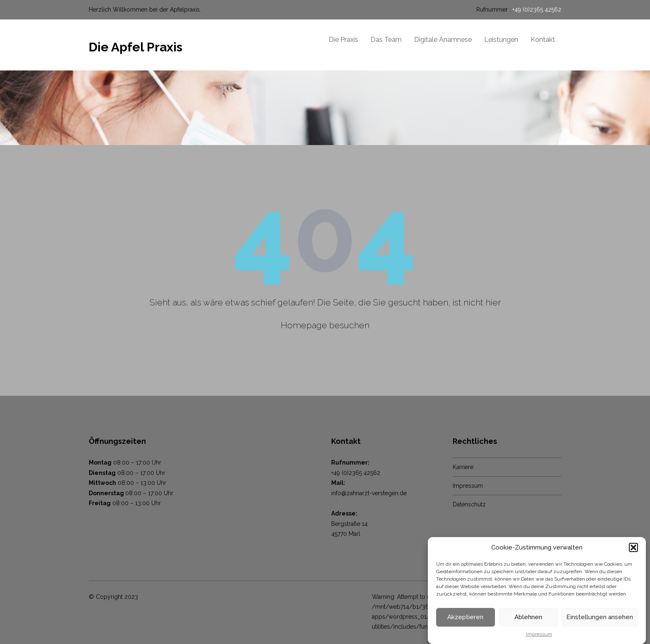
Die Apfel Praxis (136, 47)
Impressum (539, 638)
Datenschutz (469, 504)
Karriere (463, 467)
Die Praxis (343, 40)
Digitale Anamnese (443, 40)
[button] (633, 552)
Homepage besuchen (325, 325)
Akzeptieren (465, 622)
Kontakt (543, 40)
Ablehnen (528, 622)
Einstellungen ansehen (600, 622)
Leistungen (501, 40)
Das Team (386, 40)
